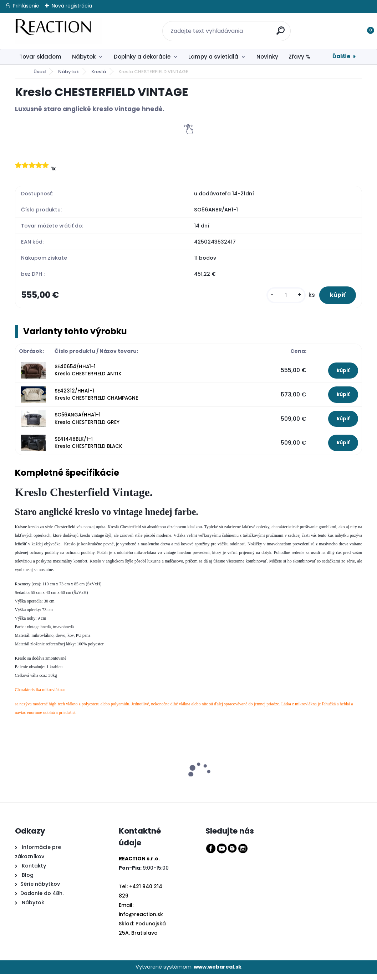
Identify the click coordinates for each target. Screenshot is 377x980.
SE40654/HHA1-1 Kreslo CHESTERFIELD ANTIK (88, 376)
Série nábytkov (40, 890)
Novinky (267, 57)
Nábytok (84, 57)
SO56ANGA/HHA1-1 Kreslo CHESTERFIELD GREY (87, 424)
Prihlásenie (26, 6)
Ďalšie (341, 56)
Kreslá (99, 72)
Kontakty (34, 871)
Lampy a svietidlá (213, 57)
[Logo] (59, 31)
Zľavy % (299, 57)
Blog (27, 881)
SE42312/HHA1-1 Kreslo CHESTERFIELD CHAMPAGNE (96, 400)
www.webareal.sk (218, 973)
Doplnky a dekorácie (142, 57)
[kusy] (277, 298)
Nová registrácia (72, 6)
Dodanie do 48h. (42, 899)
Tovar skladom (40, 57)
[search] (278, 27)
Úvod (40, 72)
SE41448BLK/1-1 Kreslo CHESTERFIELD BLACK (88, 449)
